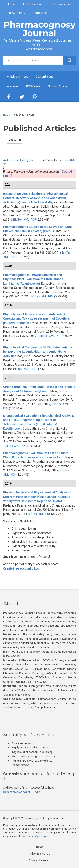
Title (16, 160)
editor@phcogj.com (41, 836)
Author (8, 160)
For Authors (15, 13)
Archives (13, 86)
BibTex (64, 160)
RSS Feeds (33, 86)
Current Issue (45, 77)
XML (72, 160)
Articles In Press (18, 77)
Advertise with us (40, 854)
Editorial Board (61, 4)
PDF (33, 220)
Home (11, 4)
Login (38, 568)
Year (32, 160)
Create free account (17, 568)
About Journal (32, 4)
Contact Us (40, 13)
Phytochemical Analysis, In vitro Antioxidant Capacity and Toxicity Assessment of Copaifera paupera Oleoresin (36, 319)
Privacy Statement (40, 860)
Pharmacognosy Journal (39, 29)
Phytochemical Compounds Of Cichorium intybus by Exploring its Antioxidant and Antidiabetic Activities (38, 352)
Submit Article (58, 86)
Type (23, 160)
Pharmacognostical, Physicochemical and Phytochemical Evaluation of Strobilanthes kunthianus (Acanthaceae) (33, 279)
